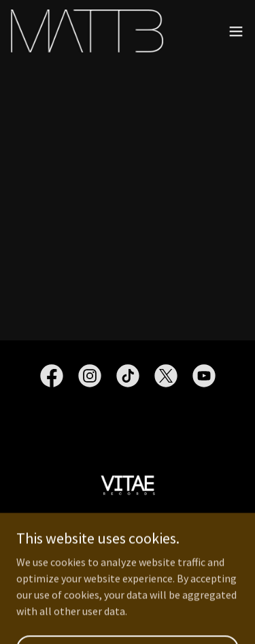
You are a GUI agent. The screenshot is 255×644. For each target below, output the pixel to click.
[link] (87, 31)
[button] (236, 31)
